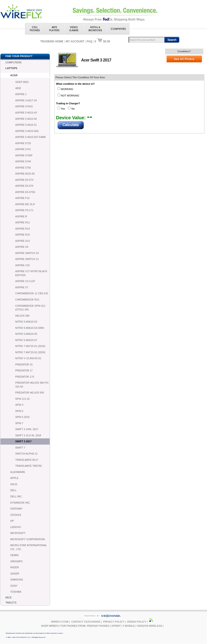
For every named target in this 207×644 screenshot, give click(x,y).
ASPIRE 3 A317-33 (26, 100)
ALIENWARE (18, 472)
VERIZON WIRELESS (149, 626)
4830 (18, 88)
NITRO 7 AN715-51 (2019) (30, 346)
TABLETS (11, 603)
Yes (63, 109)
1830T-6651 (22, 82)
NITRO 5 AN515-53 (26, 322)
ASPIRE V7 (22, 287)
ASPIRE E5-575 (24, 186)
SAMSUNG (17, 580)
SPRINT (116, 626)
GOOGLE (16, 515)
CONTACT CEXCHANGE (86, 622)
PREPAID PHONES (98, 626)
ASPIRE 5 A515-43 (26, 113)
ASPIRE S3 (22, 247)
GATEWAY (16, 509)
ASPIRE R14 (23, 229)
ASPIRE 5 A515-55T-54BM (30, 137)
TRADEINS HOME (52, 41)
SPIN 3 (19, 405)
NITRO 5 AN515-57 (26, 340)
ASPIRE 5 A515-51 (26, 125)
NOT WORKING (70, 96)
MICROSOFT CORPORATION (28, 539)
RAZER (15, 567)
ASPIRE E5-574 (24, 180)
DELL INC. (16, 496)
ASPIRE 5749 (23, 161)
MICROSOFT (18, 533)
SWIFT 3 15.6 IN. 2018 (28, 435)
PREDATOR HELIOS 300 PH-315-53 (32, 385)
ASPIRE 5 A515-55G (27, 131)
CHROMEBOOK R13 (27, 300)
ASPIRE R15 (23, 235)
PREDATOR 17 (24, 370)
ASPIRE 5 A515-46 (26, 119)
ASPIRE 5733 (23, 143)
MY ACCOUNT (75, 41)
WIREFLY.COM (60, 622)
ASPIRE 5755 (23, 168)
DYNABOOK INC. (20, 503)
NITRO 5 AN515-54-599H (30, 328)
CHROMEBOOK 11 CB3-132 (32, 293)
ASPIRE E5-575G (25, 192)
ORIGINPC (17, 561)
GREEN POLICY (137, 622)
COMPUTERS (13, 62)
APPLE (14, 478)
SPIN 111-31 (22, 399)
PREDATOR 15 (24, 364)
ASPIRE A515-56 (25, 174)
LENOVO (16, 527)
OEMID (14, 555)
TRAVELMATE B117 (27, 460)
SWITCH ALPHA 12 (26, 454)
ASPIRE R (21, 216)
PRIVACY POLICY (114, 622)
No (73, 109)
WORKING (67, 89)
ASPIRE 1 (21, 94)
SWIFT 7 (20, 448)
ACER (14, 75)
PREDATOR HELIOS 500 (30, 393)
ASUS (14, 484)
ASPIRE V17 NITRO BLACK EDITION (31, 273)
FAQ (89, 41)
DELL (14, 490)
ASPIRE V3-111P (25, 281)
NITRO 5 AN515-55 (26, 334)
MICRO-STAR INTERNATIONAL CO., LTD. (29, 547)
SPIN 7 (19, 423)
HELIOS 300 (22, 316)
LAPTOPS (11, 68)
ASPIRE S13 (22, 241)
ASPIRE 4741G (24, 106)
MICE (9, 597)
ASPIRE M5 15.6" (25, 204)
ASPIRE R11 (23, 222)
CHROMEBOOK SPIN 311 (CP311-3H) (30, 308)
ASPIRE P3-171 (24, 210)
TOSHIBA (16, 592)
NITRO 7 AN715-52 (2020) (30, 352)
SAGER (15, 574)
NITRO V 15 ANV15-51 (28, 358)
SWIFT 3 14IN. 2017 (27, 429)
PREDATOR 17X (25, 377)
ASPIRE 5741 (23, 149)
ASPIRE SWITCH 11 (27, 259)
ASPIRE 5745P (24, 155)
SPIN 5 (19, 411)
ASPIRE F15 (22, 198)
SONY (14, 586)
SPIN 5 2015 (22, 417)
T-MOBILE (129, 626)
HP (12, 521)
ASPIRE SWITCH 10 (27, 253)
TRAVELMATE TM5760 (28, 466)
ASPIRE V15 (22, 265)
